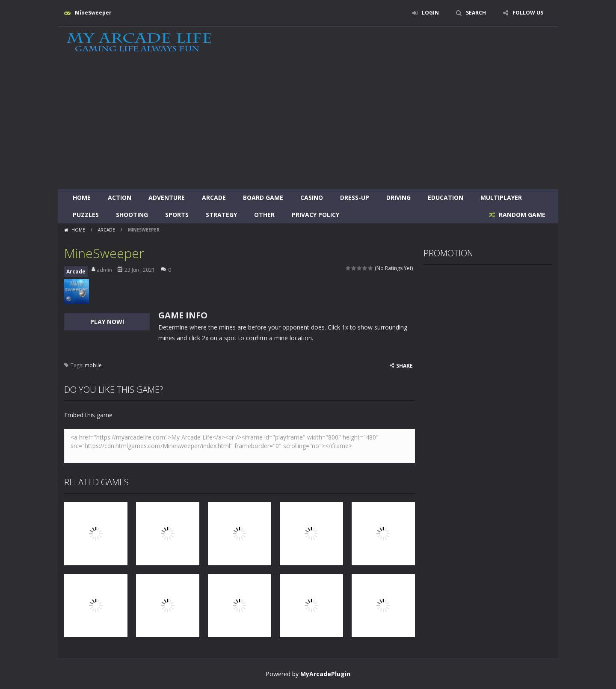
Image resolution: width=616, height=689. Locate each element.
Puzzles (86, 215)
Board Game (263, 197)
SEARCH (476, 13)
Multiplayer (501, 197)
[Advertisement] (308, 125)
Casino (312, 197)
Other (264, 215)
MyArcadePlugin (325, 674)
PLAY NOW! (107, 322)
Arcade (214, 197)
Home (82, 197)
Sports (177, 215)
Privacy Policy (315, 215)
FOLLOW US (528, 13)
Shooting (132, 215)
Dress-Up (355, 197)
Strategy (221, 215)
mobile (93, 365)
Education (446, 197)
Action (120, 197)
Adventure (167, 197)
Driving (398, 197)
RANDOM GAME (521, 215)
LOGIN (430, 13)
